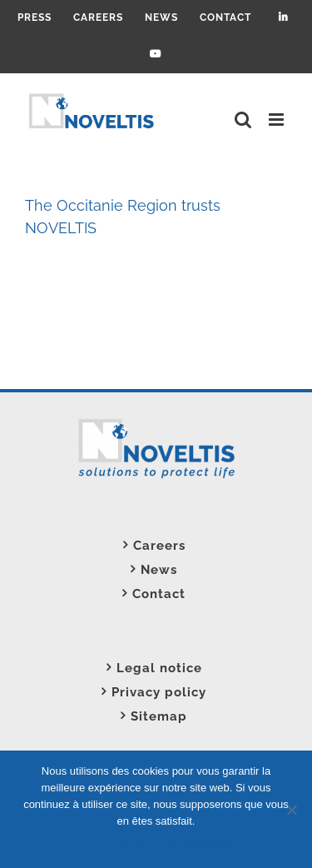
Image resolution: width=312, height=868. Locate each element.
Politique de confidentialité (181, 843)
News (159, 570)
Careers (159, 546)
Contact (159, 594)
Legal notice (159, 668)
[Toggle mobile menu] (278, 120)
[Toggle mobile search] (243, 120)
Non (100, 843)
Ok (75, 843)
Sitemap (159, 716)
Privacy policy (159, 692)
